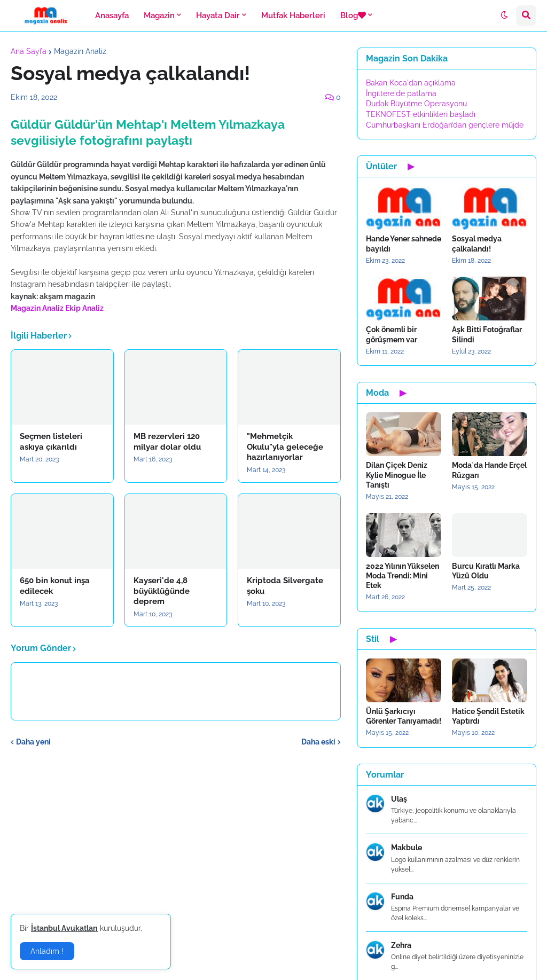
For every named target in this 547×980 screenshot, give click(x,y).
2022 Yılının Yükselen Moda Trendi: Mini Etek (403, 576)
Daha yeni (33, 742)
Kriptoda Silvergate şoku (285, 586)
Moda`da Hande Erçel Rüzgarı (489, 470)
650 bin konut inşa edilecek (55, 586)
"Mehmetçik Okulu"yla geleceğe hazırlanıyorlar (285, 447)
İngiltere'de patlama (401, 93)
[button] (504, 15)
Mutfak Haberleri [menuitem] (293, 15)
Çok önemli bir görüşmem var (392, 334)
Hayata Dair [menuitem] (218, 15)
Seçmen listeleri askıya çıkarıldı (51, 442)
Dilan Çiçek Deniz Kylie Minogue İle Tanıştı (397, 475)
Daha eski (318, 742)
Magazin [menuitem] (159, 15)
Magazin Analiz (80, 51)
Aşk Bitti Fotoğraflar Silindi (487, 334)
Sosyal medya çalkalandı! (477, 244)
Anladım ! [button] (47, 951)
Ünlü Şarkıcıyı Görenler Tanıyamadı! (404, 716)
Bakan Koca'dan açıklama (411, 83)
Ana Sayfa (29, 51)
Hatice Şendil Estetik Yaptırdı (488, 716)
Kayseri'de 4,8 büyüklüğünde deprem (162, 591)
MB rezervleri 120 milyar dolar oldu (167, 442)
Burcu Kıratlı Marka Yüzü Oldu (486, 571)
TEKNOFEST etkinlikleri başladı (421, 114)
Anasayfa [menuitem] (112, 15)
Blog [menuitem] (353, 15)
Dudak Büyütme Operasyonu (416, 104)
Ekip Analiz (84, 308)
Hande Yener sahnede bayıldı (404, 244)
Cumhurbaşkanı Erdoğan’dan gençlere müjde (445, 125)
